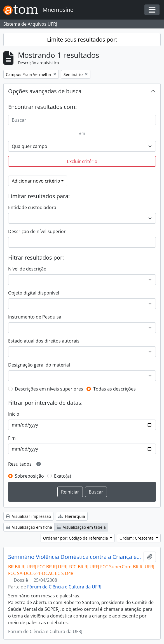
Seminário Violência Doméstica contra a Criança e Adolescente (75, 557)
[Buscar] (82, 120)
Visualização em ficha (29, 527)
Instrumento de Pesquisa (35, 317)
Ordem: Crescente (137, 538)
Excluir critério (82, 161)
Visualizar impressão (28, 516)
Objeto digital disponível (34, 293)
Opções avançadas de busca (45, 91)
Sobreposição (29, 476)
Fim (12, 438)
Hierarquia (72, 516)
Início (14, 414)
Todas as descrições (114, 389)
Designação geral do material (39, 365)
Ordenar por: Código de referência (76, 538)
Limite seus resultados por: (82, 39)
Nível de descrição (27, 269)
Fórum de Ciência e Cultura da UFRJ (64, 587)
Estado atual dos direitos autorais (44, 341)
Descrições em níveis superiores (49, 389)
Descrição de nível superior (37, 231)
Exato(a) (63, 476)
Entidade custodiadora (32, 207)
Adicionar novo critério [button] (36, 181)
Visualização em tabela (81, 527)
